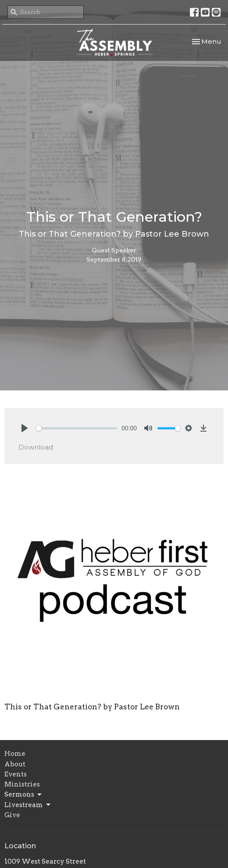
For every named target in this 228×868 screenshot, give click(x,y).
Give (12, 815)
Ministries (22, 784)
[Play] (25, 428)
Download (36, 447)
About (15, 764)
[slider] (77, 428)
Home (15, 754)
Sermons (24, 795)
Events (16, 774)
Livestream (28, 805)
